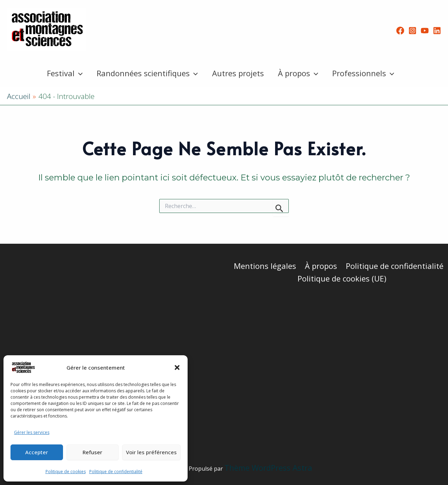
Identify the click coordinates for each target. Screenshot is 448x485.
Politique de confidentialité (116, 472)
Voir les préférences (151, 452)
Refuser (92, 452)
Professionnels (366, 73)
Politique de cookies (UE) (342, 278)
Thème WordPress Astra (268, 468)
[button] (177, 368)
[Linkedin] (437, 31)
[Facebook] (400, 31)
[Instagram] (412, 31)
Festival (62, 73)
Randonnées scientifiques (146, 73)
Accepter (37, 452)
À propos (299, 73)
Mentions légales (266, 266)
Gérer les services (32, 432)
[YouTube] (425, 31)
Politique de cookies (66, 472)
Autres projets (238, 73)
